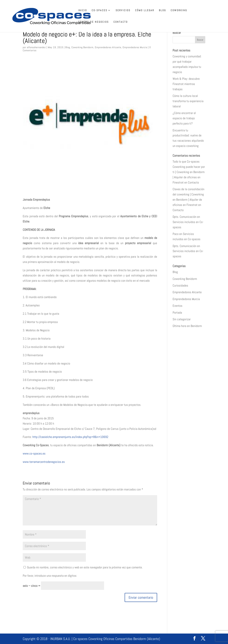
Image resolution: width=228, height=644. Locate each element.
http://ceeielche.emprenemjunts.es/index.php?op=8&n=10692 (70, 437)
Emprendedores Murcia (135, 47)
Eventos (177, 306)
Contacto (121, 22)
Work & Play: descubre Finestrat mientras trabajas (186, 84)
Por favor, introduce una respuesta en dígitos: (50, 576)
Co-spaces (99, 10)
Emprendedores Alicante (108, 47)
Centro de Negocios (93, 22)
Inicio (83, 10)
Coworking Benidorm (82, 47)
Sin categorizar (182, 319)
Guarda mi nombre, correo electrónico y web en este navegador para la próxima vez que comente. (85, 567)
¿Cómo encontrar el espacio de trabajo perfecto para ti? (184, 118)
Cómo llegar (145, 10)
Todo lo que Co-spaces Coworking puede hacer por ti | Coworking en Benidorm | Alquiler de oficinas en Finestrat (189, 172)
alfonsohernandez (36, 47)
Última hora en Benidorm (187, 326)
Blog (162, 10)
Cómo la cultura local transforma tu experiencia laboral (188, 101)
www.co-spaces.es (34, 453)
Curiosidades (180, 285)
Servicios (123, 10)
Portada (177, 313)
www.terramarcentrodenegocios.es (44, 462)
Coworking (179, 10)
